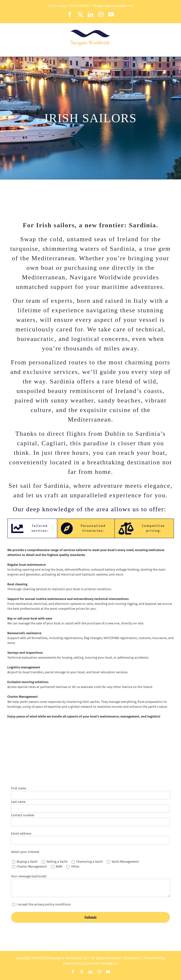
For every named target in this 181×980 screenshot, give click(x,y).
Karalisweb (91, 964)
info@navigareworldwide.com (113, 6)
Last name (18, 802)
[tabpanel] (90, 636)
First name (19, 788)
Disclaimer (132, 958)
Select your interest (25, 852)
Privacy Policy (155, 958)
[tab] (32, 528)
